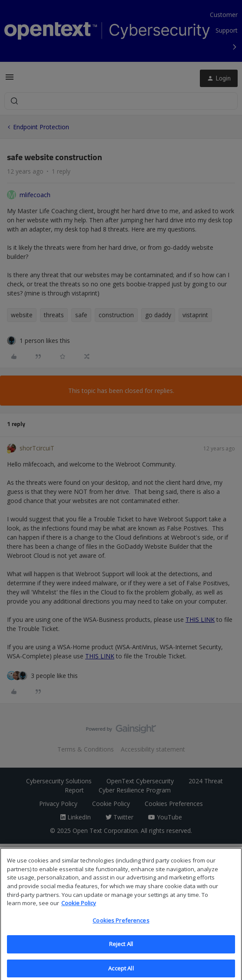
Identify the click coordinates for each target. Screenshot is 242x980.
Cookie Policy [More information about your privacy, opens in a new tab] (79, 909)
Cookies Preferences (121, 926)
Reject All (121, 950)
